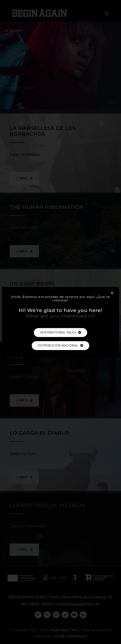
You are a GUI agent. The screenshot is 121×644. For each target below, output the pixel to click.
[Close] (108, 295)
